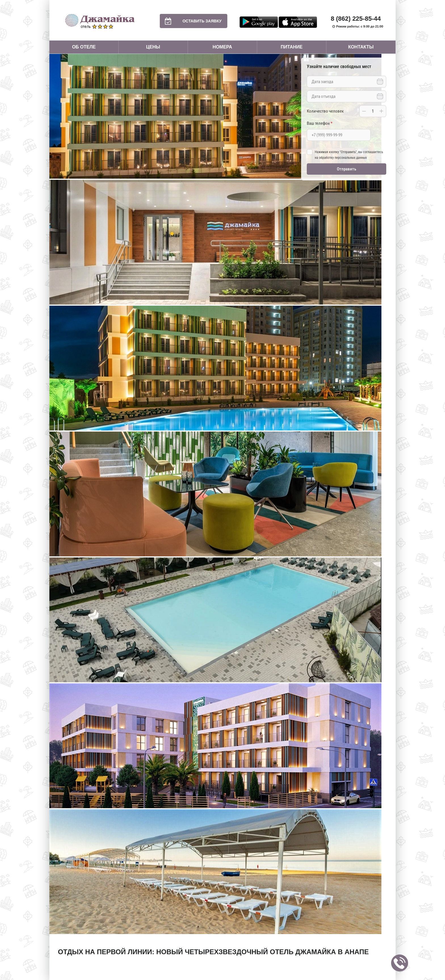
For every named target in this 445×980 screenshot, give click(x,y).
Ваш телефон (320, 123)
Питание (292, 47)
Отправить (347, 169)
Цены (153, 47)
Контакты (361, 47)
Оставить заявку (191, 21)
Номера (222, 47)
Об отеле (84, 47)
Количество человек (325, 111)
